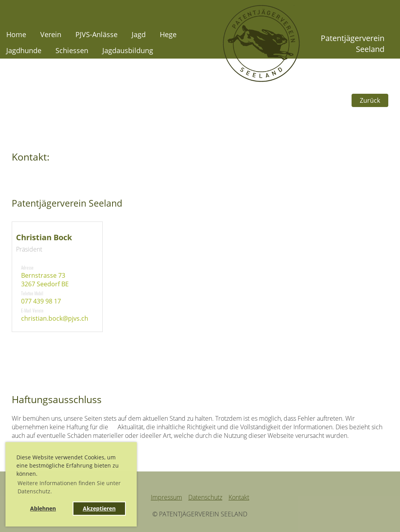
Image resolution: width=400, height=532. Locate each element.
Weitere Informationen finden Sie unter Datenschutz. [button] (69, 487)
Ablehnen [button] (43, 508)
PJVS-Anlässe (96, 34)
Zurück (370, 100)
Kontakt (239, 497)
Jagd (139, 34)
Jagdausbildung (128, 50)
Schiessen (72, 50)
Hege (168, 34)
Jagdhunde (24, 50)
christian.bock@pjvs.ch (55, 318)
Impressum (166, 497)
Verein (51, 34)
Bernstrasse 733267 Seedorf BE (45, 280)
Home (16, 34)
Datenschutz (205, 497)
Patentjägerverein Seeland (353, 44)
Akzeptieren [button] (99, 508)
